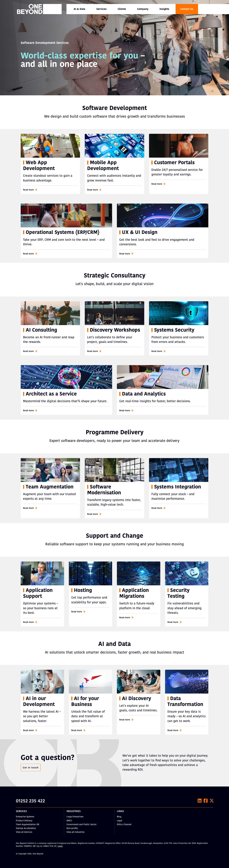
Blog (119, 817)
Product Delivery (24, 821)
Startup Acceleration (26, 828)
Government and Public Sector (82, 825)
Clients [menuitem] (122, 9)
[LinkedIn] (200, 801)
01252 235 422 (30, 801)
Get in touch (31, 768)
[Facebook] (206, 801)
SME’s (69, 821)
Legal (120, 821)
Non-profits (72, 828)
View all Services (24, 832)
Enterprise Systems (25, 817)
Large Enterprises (75, 817)
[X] (212, 801)
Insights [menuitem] (164, 9)
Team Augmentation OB (28, 825)
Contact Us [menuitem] (187, 9)
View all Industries (75, 832)
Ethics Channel (124, 825)
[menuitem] (79, 9)
